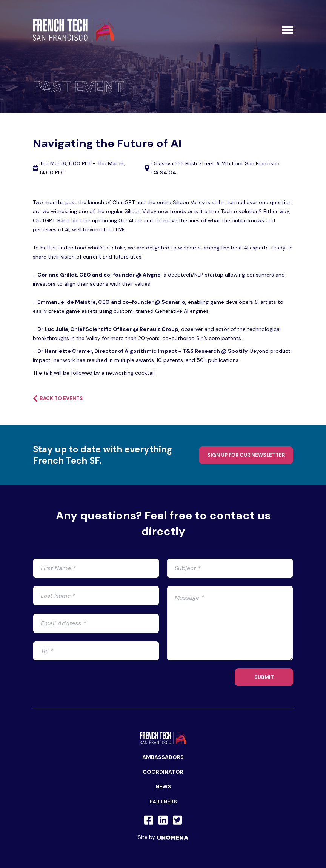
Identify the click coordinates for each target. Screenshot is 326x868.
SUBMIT (264, 677)
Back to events (58, 398)
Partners (163, 802)
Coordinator (163, 772)
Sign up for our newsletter (246, 455)
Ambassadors (163, 757)
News (163, 786)
